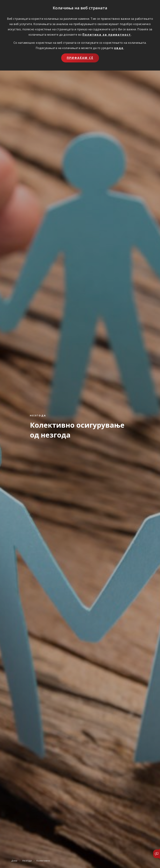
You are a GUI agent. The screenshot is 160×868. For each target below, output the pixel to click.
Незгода (27, 861)
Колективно (43, 861)
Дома (14, 861)
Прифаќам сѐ (80, 58)
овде (119, 48)
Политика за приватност (107, 35)
